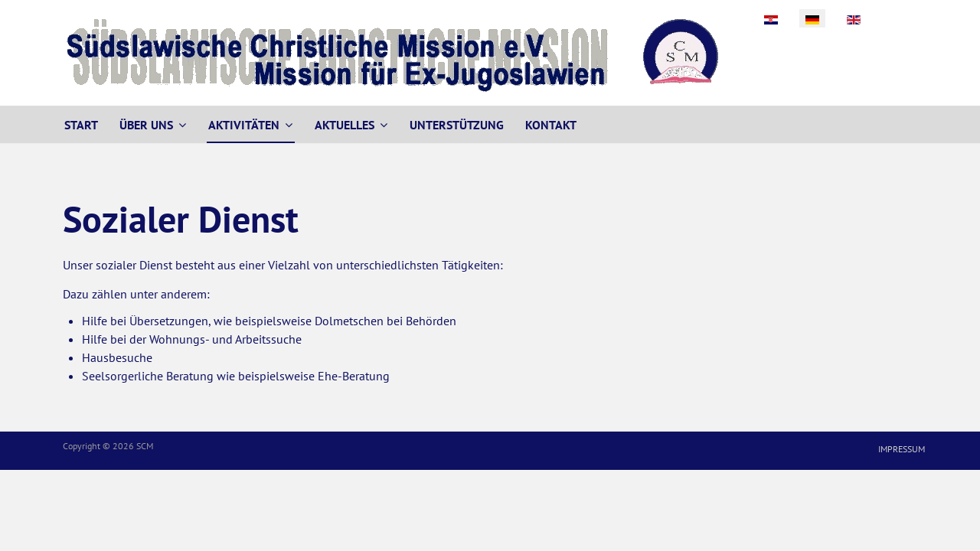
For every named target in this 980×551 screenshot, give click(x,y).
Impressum (902, 449)
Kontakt (551, 125)
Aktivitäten (244, 125)
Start (81, 125)
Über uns (146, 125)
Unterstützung (457, 125)
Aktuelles (345, 125)
